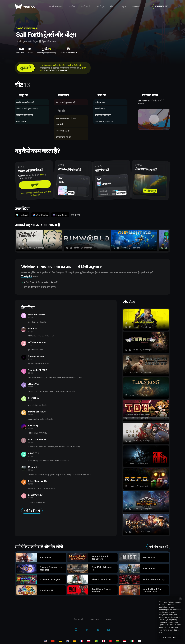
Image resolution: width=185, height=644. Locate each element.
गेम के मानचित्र (86, 6)
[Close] (180, 599)
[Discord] (76, 630)
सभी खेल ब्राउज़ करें (158, 547)
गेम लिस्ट (72, 6)
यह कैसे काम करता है (56, 6)
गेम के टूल (101, 6)
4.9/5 (20, 49)
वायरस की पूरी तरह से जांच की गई (46, 53)
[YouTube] (109, 630)
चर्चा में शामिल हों (32, 511)
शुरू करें (25, 68)
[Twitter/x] (87, 630)
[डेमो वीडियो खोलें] (154, 119)
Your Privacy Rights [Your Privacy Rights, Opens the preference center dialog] (170, 637)
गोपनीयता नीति (94, 619)
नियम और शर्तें (78, 619)
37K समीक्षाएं (20, 53)
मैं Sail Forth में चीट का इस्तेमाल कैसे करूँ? (41, 282)
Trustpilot (27, 276)
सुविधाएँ (113, 6)
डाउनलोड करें (161, 6)
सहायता (109, 619)
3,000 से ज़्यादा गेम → (27, 28)
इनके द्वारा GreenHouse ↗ (68, 53)
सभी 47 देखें (75, 215)
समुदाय (124, 6)
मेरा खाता (136, 6)
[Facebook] (98, 630)
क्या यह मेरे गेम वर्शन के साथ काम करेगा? (40, 287)
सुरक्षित (47, 49)
